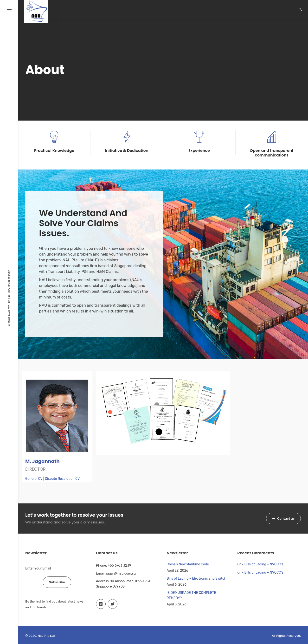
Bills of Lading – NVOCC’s (264, 564)
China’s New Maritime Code (188, 564)
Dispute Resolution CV (62, 479)
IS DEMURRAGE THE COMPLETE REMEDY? (192, 595)
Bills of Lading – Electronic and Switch (197, 579)
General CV (34, 479)
